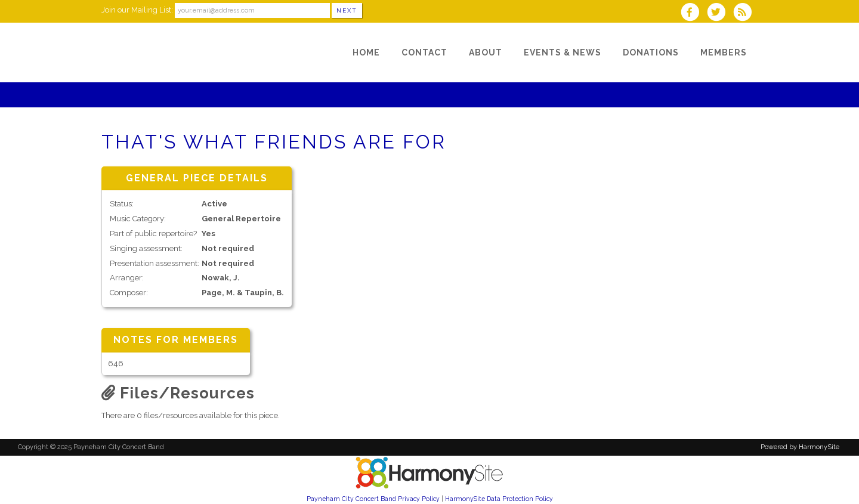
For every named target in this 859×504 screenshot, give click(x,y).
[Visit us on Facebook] (693, 13)
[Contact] (424, 52)
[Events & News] (563, 52)
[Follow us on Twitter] (720, 13)
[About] (486, 52)
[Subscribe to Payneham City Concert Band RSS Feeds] (745, 13)
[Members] (724, 52)
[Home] (366, 52)
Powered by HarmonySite (800, 447)
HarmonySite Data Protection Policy (499, 499)
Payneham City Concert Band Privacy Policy (373, 499)
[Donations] (651, 52)
